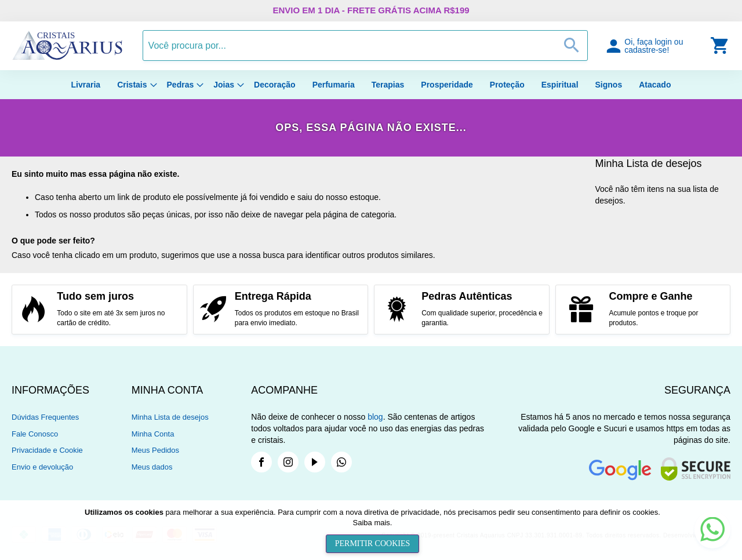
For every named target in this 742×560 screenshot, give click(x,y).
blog (375, 417)
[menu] (371, 85)
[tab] (72, 390)
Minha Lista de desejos (170, 417)
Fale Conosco (35, 434)
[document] (372, 530)
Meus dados (152, 467)
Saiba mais (372, 523)
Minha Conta (153, 434)
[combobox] (365, 46)
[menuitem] (86, 85)
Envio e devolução (42, 467)
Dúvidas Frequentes (45, 417)
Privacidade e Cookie (47, 450)
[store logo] (67, 57)
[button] (657, 46)
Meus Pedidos (155, 450)
